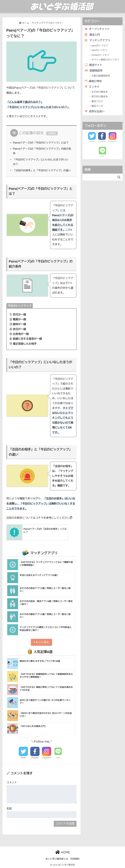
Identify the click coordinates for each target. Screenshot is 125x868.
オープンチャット (97, 29)
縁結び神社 (93, 81)
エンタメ (92, 87)
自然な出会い (95, 111)
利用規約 (75, 859)
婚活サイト (94, 65)
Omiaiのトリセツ (100, 55)
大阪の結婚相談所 (101, 76)
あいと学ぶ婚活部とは (57, 859)
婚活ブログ (97, 101)
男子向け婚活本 (100, 97)
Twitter (23, 758)
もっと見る (41, 642)
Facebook (35, 758)
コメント (12, 783)
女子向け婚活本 (100, 92)
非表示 (52, 133)
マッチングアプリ (97, 40)
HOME (63, 852)
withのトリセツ (99, 50)
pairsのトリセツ (100, 46)
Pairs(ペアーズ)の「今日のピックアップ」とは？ (41, 143)
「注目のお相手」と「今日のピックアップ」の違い (42, 170)
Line (58, 758)
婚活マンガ (97, 106)
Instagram (47, 758)
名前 (9, 809)
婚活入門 (92, 35)
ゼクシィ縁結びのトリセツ (105, 60)
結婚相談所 (94, 71)
